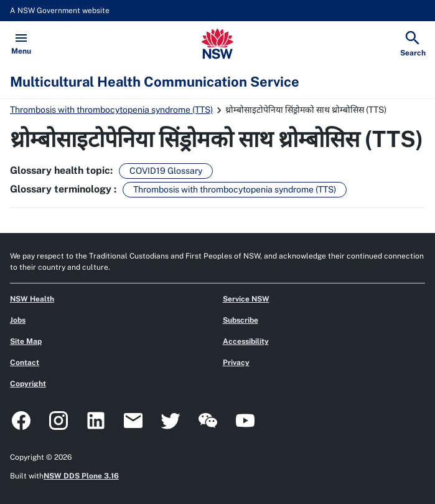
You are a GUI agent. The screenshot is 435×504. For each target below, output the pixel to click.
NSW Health (32, 299)
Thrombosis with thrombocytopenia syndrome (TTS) (111, 110)
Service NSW (246, 299)
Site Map (26, 341)
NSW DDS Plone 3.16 (81, 476)
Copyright (28, 384)
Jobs (18, 320)
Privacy (236, 363)
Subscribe (241, 320)
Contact (25, 363)
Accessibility (246, 341)
